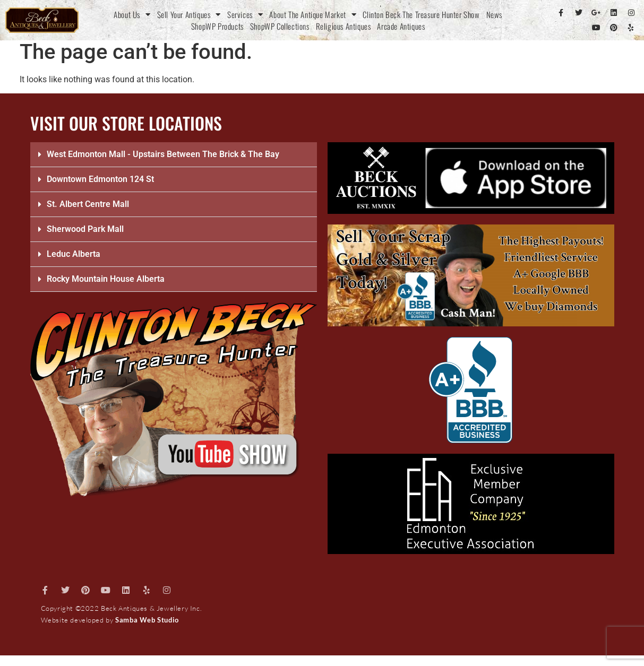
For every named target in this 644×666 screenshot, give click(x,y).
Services (245, 14)
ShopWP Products (217, 26)
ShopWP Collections (280, 26)
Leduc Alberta (74, 254)
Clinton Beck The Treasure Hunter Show (421, 14)
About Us (132, 14)
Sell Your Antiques (189, 14)
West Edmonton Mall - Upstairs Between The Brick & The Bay (163, 154)
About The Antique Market (313, 14)
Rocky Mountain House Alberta (106, 279)
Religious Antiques (344, 26)
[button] (174, 155)
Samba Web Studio (147, 620)
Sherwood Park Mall (85, 229)
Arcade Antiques (401, 26)
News (494, 14)
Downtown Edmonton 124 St (100, 179)
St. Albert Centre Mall (88, 204)
